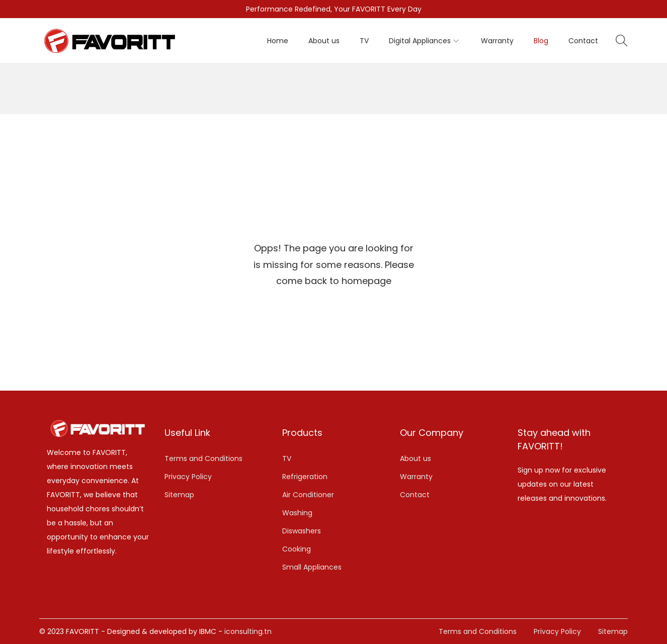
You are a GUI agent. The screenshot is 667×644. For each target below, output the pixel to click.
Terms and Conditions (203, 458)
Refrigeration (305, 477)
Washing (297, 513)
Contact (415, 495)
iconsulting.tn (248, 631)
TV (287, 458)
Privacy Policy (188, 477)
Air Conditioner (308, 495)
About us (415, 458)
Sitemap (179, 495)
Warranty (416, 477)
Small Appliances (312, 567)
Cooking (297, 549)
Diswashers (302, 531)
